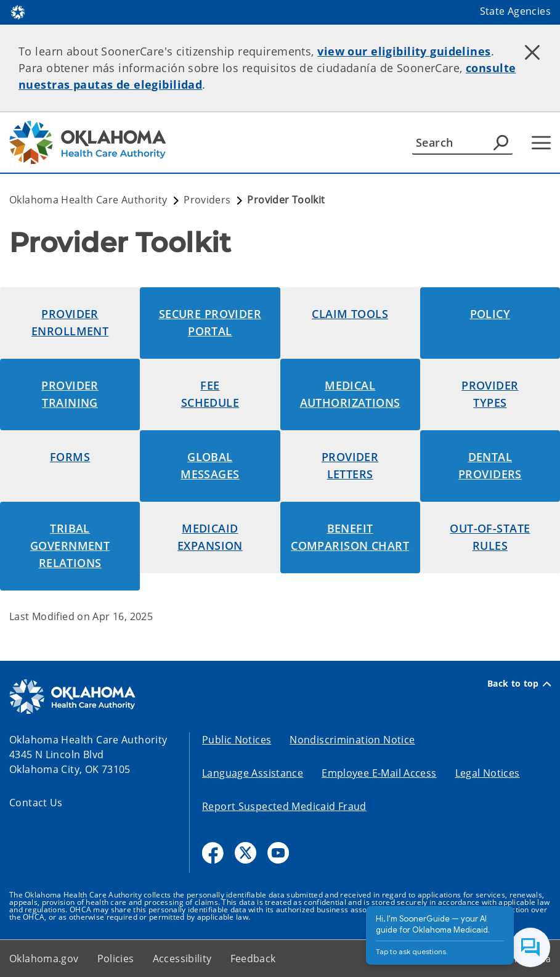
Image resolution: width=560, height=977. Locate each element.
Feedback (253, 959)
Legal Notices (488, 773)
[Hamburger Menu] (541, 143)
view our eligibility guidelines (404, 51)
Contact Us (36, 803)
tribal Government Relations (70, 546)
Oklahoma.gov (44, 959)
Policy (490, 314)
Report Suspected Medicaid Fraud (284, 806)
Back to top (519, 684)
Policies (116, 959)
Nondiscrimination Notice (352, 740)
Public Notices (237, 740)
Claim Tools (350, 314)
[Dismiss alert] (532, 52)
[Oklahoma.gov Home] (18, 11)
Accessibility (182, 959)
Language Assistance (253, 773)
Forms (70, 457)
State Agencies (515, 11)
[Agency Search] (501, 142)
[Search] (462, 142)
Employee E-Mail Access (379, 773)
